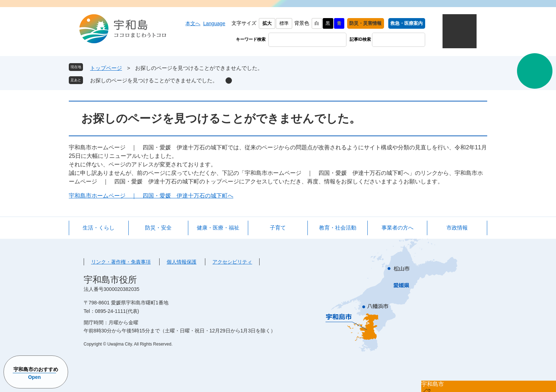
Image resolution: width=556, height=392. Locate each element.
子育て (278, 228)
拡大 (267, 23)
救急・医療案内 (407, 23)
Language (214, 23)
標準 (284, 23)
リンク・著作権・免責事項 (121, 262)
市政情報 (457, 228)
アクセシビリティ (232, 262)
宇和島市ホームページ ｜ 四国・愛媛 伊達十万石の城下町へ (151, 196)
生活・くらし (99, 228)
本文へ (193, 23)
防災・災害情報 (365, 23)
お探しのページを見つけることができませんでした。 (154, 80)
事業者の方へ (397, 228)
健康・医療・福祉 (218, 228)
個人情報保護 (182, 262)
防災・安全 (158, 228)
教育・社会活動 (338, 228)
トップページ (106, 68)
